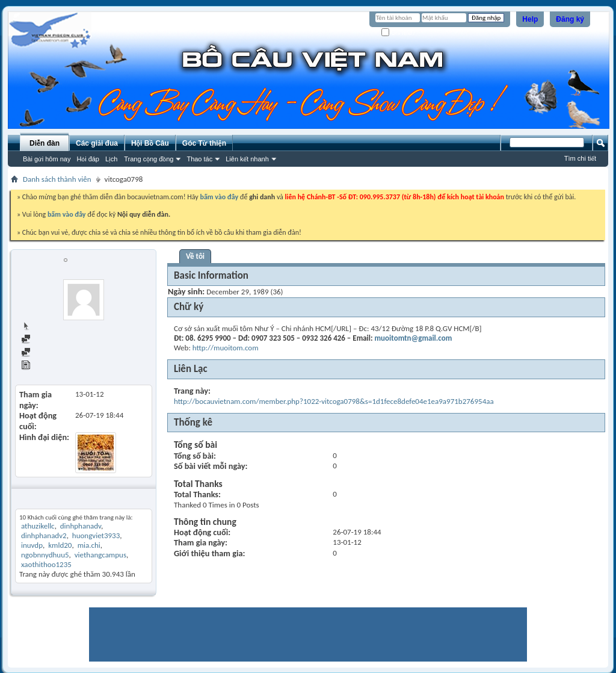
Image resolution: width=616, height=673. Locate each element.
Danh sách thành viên (57, 179)
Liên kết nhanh (247, 159)
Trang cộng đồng (149, 159)
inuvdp (32, 545)
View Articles (47, 366)
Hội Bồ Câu (150, 143)
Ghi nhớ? (399, 33)
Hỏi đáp (88, 159)
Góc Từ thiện (204, 143)
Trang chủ (42, 327)
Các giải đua (97, 143)
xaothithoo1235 (46, 564)
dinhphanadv (81, 526)
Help (530, 19)
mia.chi (89, 545)
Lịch (111, 159)
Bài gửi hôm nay (47, 159)
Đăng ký (570, 19)
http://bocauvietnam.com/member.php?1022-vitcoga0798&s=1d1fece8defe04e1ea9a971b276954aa (334, 401)
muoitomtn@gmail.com (414, 338)
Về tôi (195, 256)
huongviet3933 (96, 535)
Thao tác (199, 159)
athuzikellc (38, 526)
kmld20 (60, 545)
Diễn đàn (45, 143)
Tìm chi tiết (580, 158)
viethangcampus (100, 555)
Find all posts (48, 340)
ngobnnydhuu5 (45, 555)
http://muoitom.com (226, 348)
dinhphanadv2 (44, 535)
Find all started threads (63, 353)
